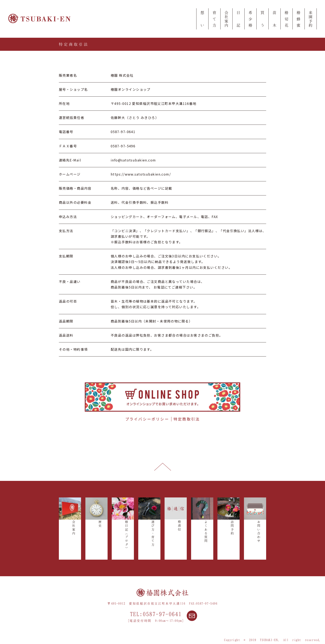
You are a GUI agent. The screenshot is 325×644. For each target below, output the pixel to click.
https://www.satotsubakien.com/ (141, 174)
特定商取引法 (187, 419)
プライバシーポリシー (147, 419)
